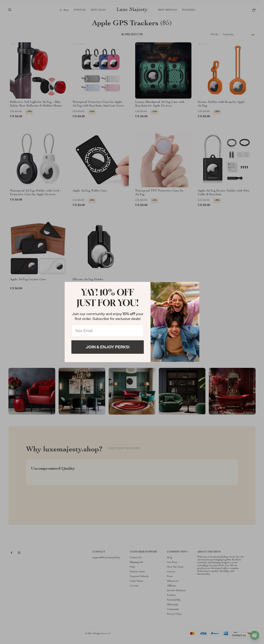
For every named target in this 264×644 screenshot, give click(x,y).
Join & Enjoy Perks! (108, 347)
